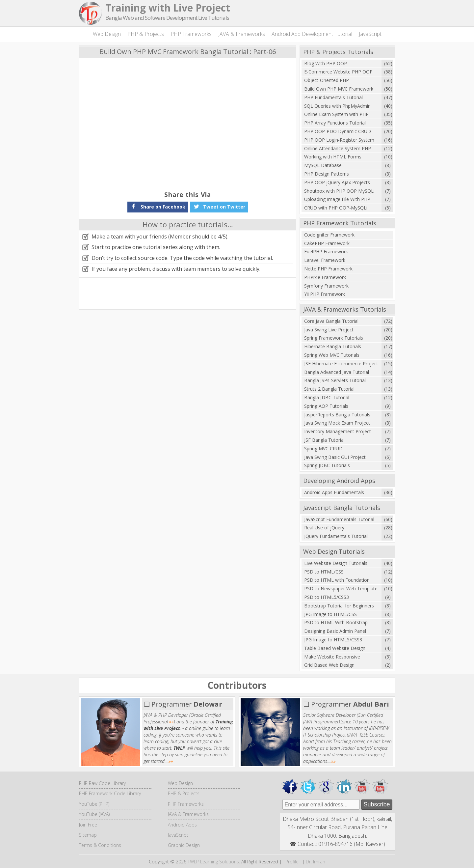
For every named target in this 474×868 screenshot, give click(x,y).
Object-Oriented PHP (327, 80)
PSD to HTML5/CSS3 (327, 597)
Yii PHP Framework (325, 294)
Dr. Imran (316, 862)
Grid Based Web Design (329, 665)
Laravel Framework (325, 260)
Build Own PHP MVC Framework (339, 89)
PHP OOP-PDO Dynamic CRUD (338, 131)
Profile (292, 862)
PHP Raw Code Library (102, 783)
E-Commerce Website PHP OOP (338, 72)
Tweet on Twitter (219, 206)
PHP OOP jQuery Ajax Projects (337, 182)
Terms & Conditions (100, 845)
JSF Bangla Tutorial (324, 440)
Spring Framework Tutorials (334, 338)
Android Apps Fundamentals (334, 492)
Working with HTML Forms (333, 157)
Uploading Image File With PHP (337, 199)
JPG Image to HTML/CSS (330, 614)
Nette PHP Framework (328, 269)
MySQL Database (323, 165)
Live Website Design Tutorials (336, 563)
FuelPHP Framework (326, 252)
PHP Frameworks (191, 34)
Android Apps (182, 825)
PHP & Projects (146, 34)
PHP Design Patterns (327, 174)
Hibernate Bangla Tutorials (333, 346)
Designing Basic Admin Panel (335, 631)
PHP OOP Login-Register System (339, 140)
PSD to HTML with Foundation (337, 580)
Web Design (107, 34)
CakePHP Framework (327, 243)
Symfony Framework (326, 286)
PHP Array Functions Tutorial (335, 123)
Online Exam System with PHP (336, 114)
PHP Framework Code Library (110, 793)
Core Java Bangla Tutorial (331, 321)
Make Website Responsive (332, 657)
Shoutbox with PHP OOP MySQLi (339, 191)
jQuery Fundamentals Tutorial (336, 536)
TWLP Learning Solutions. (214, 862)
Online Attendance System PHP (338, 148)
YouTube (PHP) (94, 804)
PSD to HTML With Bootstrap (336, 622)
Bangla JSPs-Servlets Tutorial (335, 380)
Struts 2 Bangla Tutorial (329, 389)
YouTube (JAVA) (94, 814)
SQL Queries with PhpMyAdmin (337, 106)
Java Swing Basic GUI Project (335, 457)
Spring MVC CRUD (323, 448)
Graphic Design (184, 845)
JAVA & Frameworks (242, 34)
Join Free (88, 825)
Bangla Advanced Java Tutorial (337, 372)
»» (171, 722)
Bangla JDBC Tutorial (327, 397)
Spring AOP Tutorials (326, 406)
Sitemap (88, 835)
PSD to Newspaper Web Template (341, 588)
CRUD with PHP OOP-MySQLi (336, 208)
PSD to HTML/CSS (324, 572)
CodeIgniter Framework (329, 235)
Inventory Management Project (338, 431)
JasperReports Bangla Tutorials (337, 415)
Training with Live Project (168, 8)
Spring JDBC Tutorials (327, 465)
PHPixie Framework (325, 277)
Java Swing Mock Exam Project (337, 423)
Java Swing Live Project (329, 330)
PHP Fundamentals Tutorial (333, 97)
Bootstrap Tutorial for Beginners (339, 606)
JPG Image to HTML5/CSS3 (333, 640)
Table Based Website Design (335, 648)
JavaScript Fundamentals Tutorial (339, 519)
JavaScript (370, 34)
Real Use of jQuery (324, 528)
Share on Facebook (158, 206)
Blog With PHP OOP (326, 63)
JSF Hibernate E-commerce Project (341, 364)
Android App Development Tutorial (312, 34)
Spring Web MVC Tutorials (332, 355)
